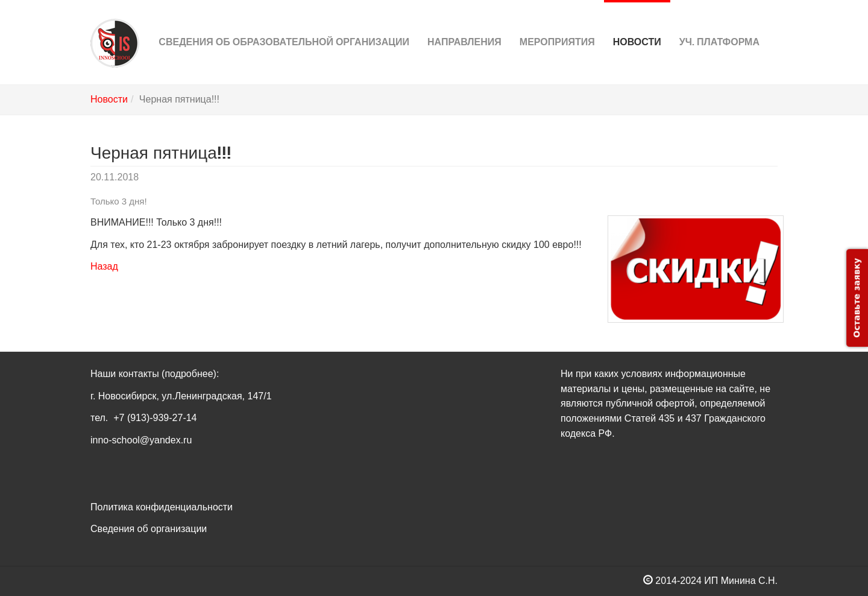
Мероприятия (557, 24)
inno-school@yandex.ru (141, 440)
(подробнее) (189, 374)
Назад (104, 266)
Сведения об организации (149, 529)
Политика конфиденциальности (162, 507)
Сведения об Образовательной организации (284, 24)
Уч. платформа (719, 24)
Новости (637, 24)
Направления (464, 24)
